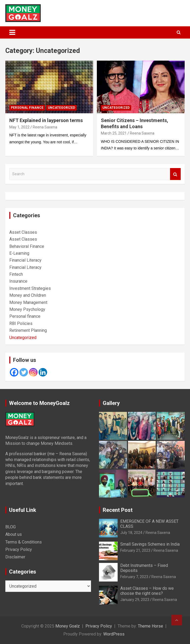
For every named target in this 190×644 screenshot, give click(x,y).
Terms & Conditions (24, 542)
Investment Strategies (30, 288)
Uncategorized (61, 108)
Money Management (28, 302)
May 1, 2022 (19, 127)
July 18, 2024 (131, 533)
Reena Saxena (45, 127)
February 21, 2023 (135, 550)
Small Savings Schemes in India (150, 544)
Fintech (16, 274)
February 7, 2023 (134, 577)
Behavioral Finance (27, 246)
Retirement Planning (28, 330)
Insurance (18, 281)
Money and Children (28, 295)
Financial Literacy (25, 260)
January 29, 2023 (135, 600)
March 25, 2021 (114, 133)
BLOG (11, 527)
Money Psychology (27, 309)
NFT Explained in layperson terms (46, 120)
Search (175, 174)
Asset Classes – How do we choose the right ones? (147, 591)
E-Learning (19, 253)
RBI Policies (21, 323)
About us (14, 534)
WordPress (114, 634)
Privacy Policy (19, 549)
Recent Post (118, 510)
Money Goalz (68, 626)
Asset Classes (23, 232)
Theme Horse (150, 626)
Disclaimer (15, 557)
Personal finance (27, 108)
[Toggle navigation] (12, 32)
